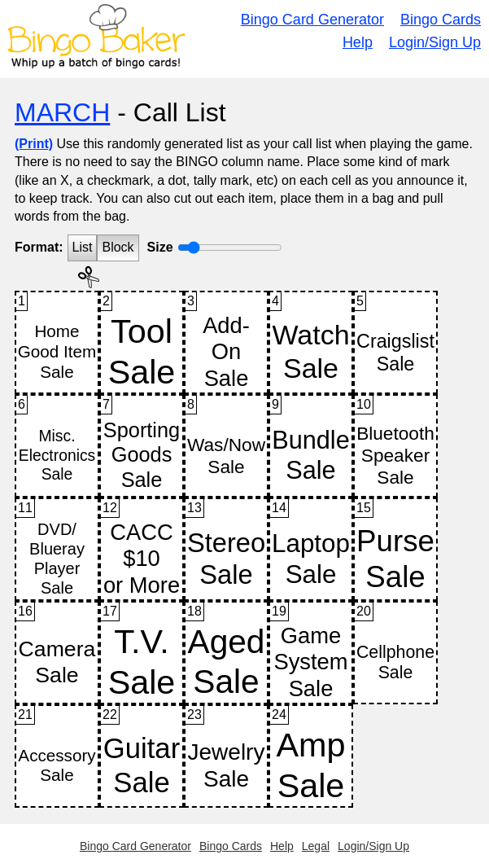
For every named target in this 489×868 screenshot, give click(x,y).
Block (118, 247)
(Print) (34, 144)
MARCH (62, 112)
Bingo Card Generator (312, 20)
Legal (316, 846)
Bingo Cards (441, 20)
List (83, 247)
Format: (39, 247)
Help (358, 42)
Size (160, 247)
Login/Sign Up (435, 42)
